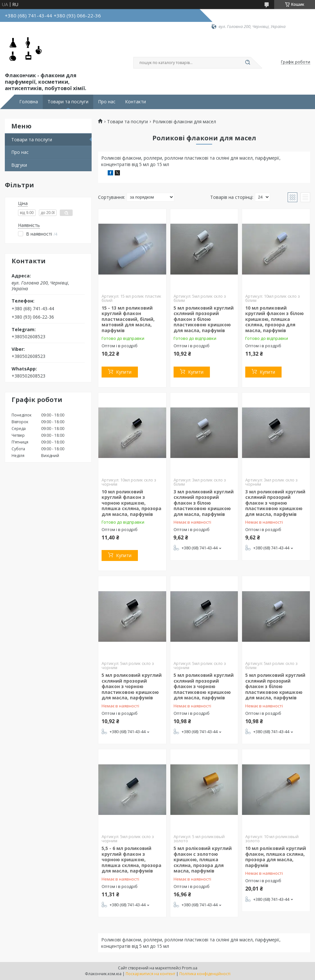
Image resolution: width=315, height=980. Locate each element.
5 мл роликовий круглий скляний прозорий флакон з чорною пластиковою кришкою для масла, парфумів (132, 686)
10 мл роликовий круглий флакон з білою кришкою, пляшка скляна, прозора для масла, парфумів (274, 319)
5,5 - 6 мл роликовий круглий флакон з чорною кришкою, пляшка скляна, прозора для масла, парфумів (131, 859)
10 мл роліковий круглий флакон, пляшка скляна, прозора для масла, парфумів (276, 857)
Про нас (107, 102)
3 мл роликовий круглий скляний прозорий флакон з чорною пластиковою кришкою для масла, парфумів (275, 503)
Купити (124, 372)
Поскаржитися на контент (150, 974)
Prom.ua (190, 968)
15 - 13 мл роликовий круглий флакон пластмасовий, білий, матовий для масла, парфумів (128, 319)
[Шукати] (248, 63)
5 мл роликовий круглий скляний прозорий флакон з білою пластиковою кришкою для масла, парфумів (204, 319)
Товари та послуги (68, 102)
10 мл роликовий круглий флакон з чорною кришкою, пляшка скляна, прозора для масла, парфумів (131, 503)
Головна (29, 102)
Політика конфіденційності (205, 974)
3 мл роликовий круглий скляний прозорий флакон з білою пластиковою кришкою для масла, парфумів (204, 503)
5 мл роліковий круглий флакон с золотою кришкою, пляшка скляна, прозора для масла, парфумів (203, 859)
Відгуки (19, 165)
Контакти (135, 102)
